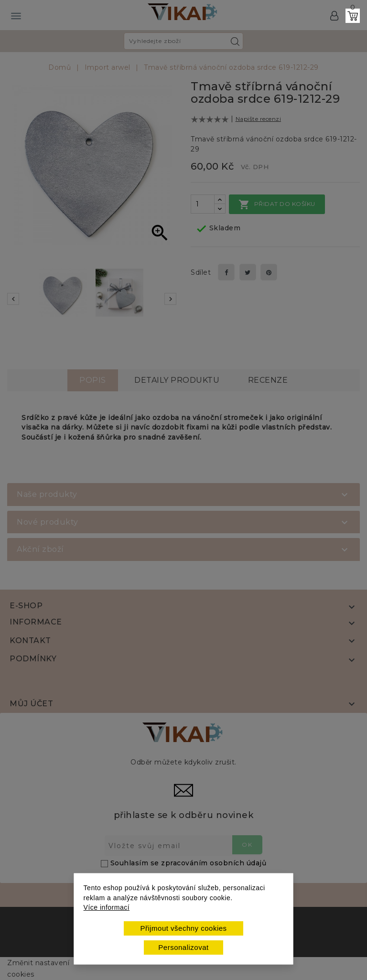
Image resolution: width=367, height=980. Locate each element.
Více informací (107, 907)
